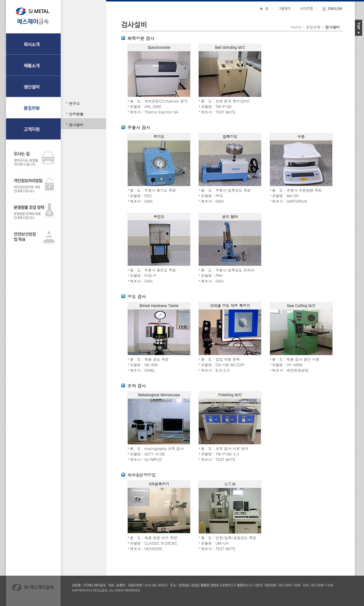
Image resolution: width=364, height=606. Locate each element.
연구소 (74, 103)
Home (296, 27)
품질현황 (313, 27)
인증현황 (76, 114)
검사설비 (76, 125)
